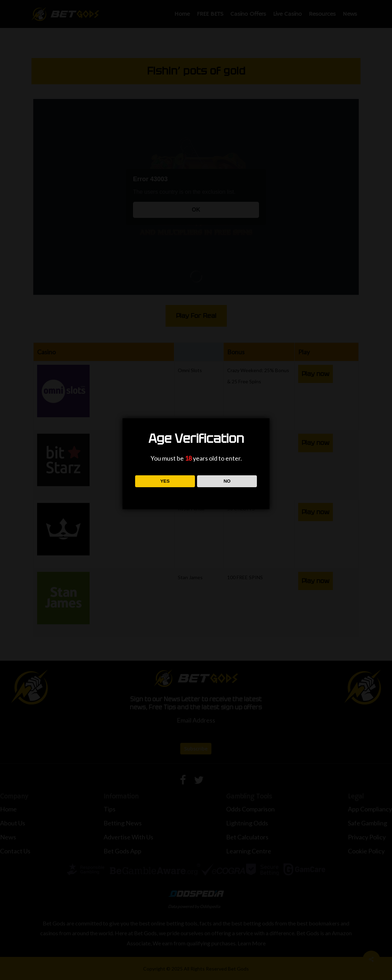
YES (165, 481)
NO (227, 481)
